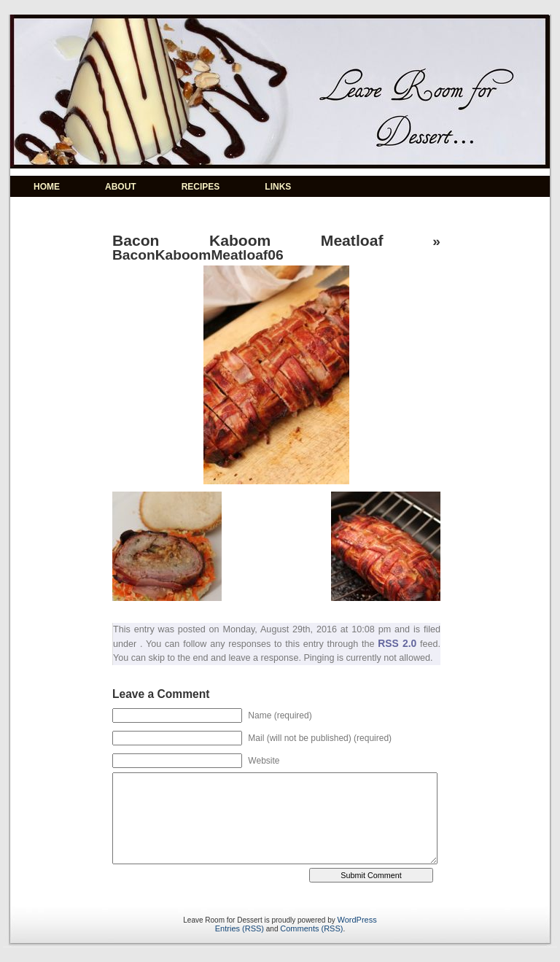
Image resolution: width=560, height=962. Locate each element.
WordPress (357, 920)
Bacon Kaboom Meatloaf (248, 240)
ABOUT (121, 187)
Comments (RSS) (311, 928)
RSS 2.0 (397, 643)
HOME (47, 187)
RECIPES (201, 187)
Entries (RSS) (240, 928)
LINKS (278, 187)
